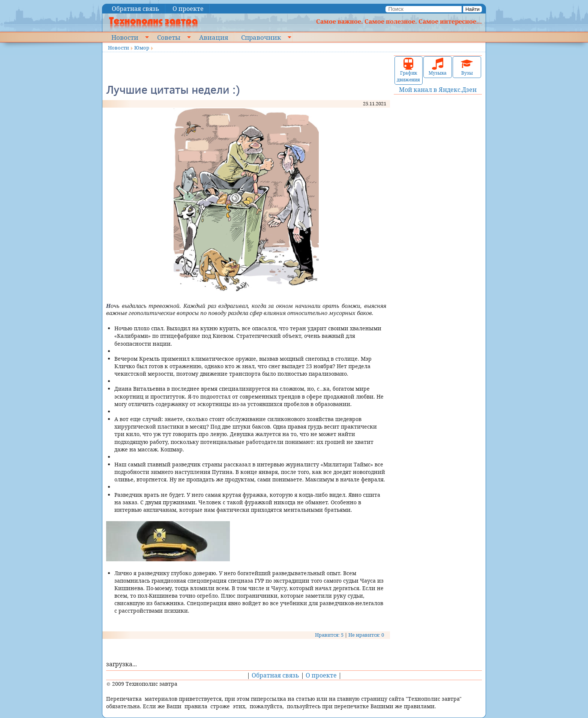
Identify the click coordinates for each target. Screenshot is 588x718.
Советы (169, 37)
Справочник (261, 37)
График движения (408, 70)
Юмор (142, 48)
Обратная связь (136, 9)
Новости (125, 37)
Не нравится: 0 (366, 635)
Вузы (467, 67)
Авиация (214, 37)
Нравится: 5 (329, 635)
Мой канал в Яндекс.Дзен (438, 90)
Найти (472, 9)
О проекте (188, 9)
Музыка (438, 67)
